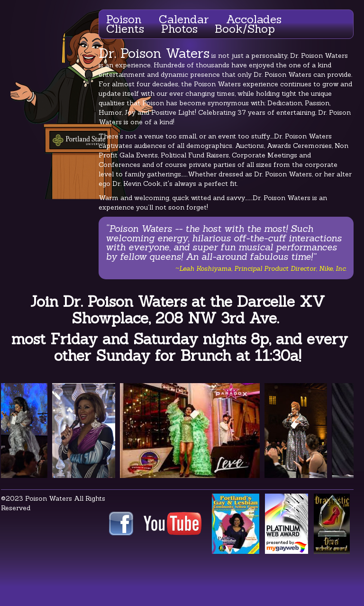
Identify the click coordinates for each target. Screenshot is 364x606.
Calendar (184, 19)
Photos (179, 29)
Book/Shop (245, 29)
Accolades (254, 19)
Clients (125, 29)
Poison (124, 19)
